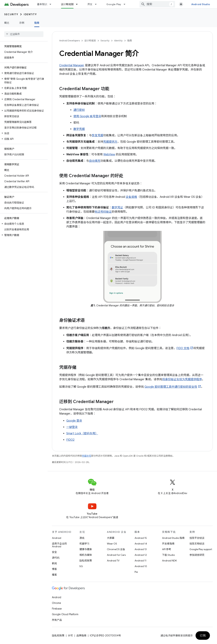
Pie (136, 572)
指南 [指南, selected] (37, 23)
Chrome (56, 603)
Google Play (114, 4)
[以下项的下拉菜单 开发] (97, 4)
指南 (130, 41)
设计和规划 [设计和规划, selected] (67, 4)
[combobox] (157, 4)
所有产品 (57, 620)
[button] (23, 73)
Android (57, 538)
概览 (7, 23)
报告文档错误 (197, 544)
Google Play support (201, 549)
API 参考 (167, 549)
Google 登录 (74, 421)
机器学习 (84, 544)
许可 (70, 636)
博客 (54, 569)
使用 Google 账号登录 (87, 116)
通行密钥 (79, 110)
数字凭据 (79, 129)
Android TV (113, 561)
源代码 (56, 558)
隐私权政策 (86, 561)
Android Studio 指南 (173, 538)
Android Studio (201, 4)
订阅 (203, 636)
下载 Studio (168, 555)
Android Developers (69, 41)
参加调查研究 (197, 555)
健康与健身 (86, 549)
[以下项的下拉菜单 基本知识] (52, 4)
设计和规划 (90, 41)
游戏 (82, 538)
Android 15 (141, 538)
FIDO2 (70, 440)
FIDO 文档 (183, 348)
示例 (22, 23)
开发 (90, 4)
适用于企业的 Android (59, 545)
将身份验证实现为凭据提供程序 (182, 379)
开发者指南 (168, 544)
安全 (54, 552)
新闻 (54, 563)
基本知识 (42, 4)
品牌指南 (81, 636)
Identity (30, 14)
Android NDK (169, 561)
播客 (54, 575)
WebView (109, 155)
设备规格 (131, 197)
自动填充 (95, 161)
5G (81, 566)
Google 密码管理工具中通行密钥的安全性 (171, 387)
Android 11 (141, 561)
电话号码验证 (103, 212)
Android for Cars (116, 555)
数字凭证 (117, 208)
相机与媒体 (86, 555)
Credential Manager (72, 65)
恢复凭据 (98, 135)
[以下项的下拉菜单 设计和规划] (78, 4)
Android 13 (141, 549)
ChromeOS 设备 (116, 549)
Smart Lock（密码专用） (82, 433)
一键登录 (72, 427)
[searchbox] (24, 34)
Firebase (57, 609)
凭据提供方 (110, 142)
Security (11, 14)
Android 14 (141, 544)
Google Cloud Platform (65, 614)
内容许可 (87, 456)
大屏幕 (111, 538)
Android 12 (141, 555)
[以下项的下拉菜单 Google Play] (126, 4)
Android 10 (141, 566)
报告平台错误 (197, 538)
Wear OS (112, 544)
